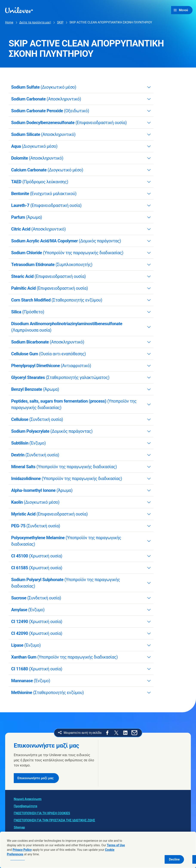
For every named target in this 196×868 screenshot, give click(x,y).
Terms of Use (116, 845)
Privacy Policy (22, 850)
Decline (174, 859)
